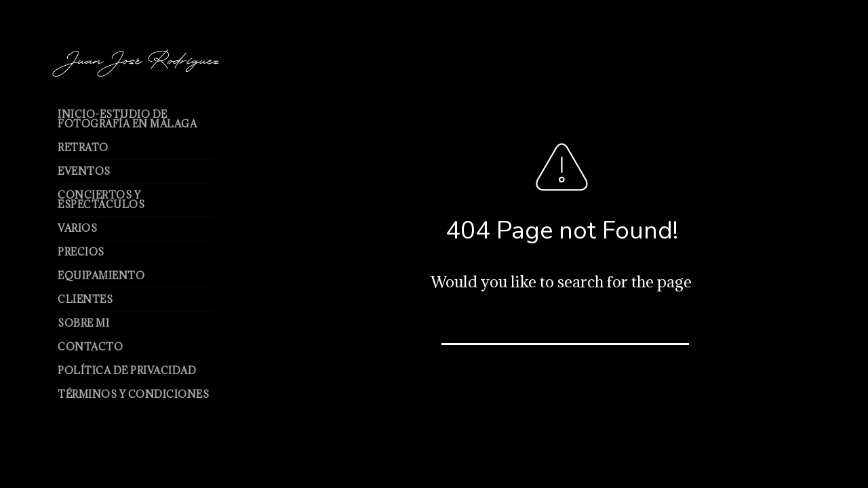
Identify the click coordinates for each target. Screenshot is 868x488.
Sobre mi (83, 323)
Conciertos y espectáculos (101, 200)
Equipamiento (101, 276)
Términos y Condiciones (133, 394)
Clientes (85, 299)
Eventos (84, 171)
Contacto (90, 347)
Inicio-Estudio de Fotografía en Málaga (127, 119)
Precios (81, 252)
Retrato (83, 147)
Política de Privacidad (127, 370)
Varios (77, 228)
